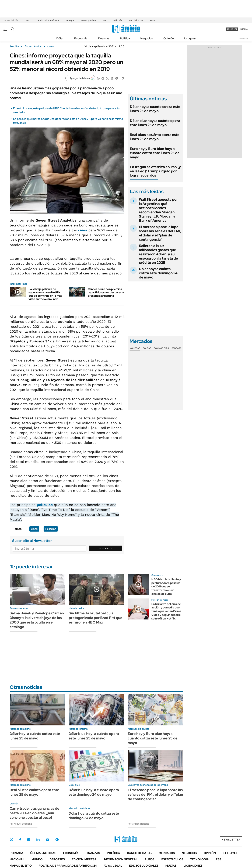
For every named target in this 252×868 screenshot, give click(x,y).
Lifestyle (230, 853)
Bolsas (147, 348)
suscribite (232, 29)
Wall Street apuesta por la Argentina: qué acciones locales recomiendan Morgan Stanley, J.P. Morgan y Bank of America (158, 210)
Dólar (28, 20)
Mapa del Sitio (21, 866)
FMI (105, 20)
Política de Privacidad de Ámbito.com (68, 866)
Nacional (17, 859)
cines (51, 46)
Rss (218, 859)
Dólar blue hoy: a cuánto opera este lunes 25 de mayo (155, 123)
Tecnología (199, 859)
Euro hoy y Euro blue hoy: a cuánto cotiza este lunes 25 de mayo (155, 153)
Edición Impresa (84, 859)
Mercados (167, 853)
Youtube (47, 840)
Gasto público (89, 20)
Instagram (29, 840)
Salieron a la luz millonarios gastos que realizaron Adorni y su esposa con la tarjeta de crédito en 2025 (158, 254)
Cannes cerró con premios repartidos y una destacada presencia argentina (106, 292)
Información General (120, 859)
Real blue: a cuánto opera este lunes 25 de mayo (155, 137)
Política (125, 38)
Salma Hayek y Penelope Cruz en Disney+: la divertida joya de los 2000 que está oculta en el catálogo (37, 620)
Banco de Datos (139, 853)
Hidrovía (118, 20)
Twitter (11, 840)
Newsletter (244, 38)
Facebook (20, 840)
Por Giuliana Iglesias (139, 824)
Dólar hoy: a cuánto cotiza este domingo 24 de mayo (158, 273)
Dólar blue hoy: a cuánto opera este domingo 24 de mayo (94, 792)
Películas (51, 529)
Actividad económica (48, 20)
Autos (149, 859)
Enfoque (70, 20)
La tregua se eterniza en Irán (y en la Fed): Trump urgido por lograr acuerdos (155, 171)
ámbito (14, 46)
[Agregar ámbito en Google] (80, 78)
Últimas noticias (43, 853)
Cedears (176, 348)
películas (45, 505)
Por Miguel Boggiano (21, 824)
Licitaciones (193, 866)
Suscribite (106, 548)
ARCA (152, 20)
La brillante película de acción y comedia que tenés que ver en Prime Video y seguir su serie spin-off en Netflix (166, 611)
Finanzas (104, 38)
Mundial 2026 (136, 20)
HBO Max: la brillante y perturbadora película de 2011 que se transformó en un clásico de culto (166, 587)
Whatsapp (57, 840)
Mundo (37, 859)
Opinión (169, 38)
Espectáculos (33, 46)
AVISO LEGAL (113, 866)
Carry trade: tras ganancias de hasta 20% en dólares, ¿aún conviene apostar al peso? (34, 813)
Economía (81, 38)
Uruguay (190, 38)
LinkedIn (38, 840)
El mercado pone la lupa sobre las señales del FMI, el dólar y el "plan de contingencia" (160, 233)
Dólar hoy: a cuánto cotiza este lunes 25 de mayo (155, 109)
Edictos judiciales (144, 866)
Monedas (135, 348)
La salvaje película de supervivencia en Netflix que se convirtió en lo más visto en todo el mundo (45, 294)
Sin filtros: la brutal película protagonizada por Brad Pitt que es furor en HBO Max (96, 618)
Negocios (147, 38)
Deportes (57, 859)
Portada (16, 853)
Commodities (161, 348)
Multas (171, 866)
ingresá (244, 29)
